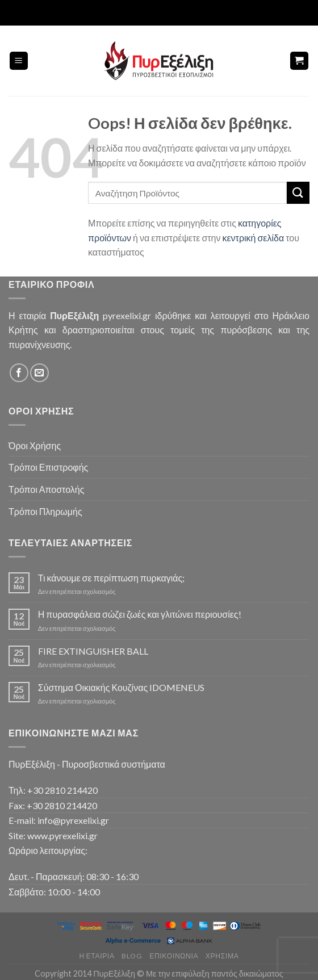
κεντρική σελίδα (253, 238)
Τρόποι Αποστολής (46, 489)
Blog (132, 956)
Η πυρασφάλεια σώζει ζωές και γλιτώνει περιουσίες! (140, 614)
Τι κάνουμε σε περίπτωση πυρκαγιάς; (111, 578)
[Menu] (19, 61)
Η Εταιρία (97, 956)
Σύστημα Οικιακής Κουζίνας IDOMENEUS (121, 687)
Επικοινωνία (174, 956)
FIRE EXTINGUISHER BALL (93, 651)
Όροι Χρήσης (35, 445)
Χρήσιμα (222, 956)
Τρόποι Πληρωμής (45, 511)
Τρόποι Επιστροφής (48, 467)
